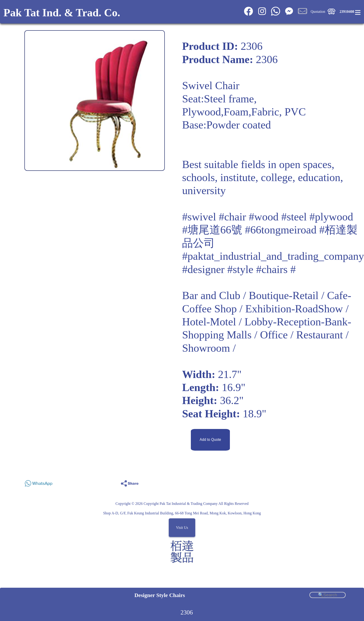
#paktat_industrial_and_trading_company (273, 256)
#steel (294, 217)
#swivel (199, 217)
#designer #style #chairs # (239, 269)
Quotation (318, 12)
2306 (187, 612)
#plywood (331, 217)
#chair (232, 217)
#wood (264, 217)
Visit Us (182, 528)
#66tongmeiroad (281, 230)
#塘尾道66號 (212, 230)
